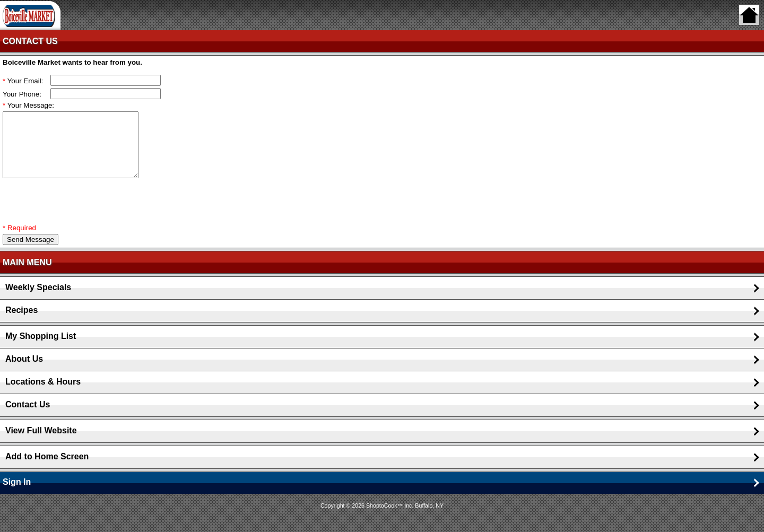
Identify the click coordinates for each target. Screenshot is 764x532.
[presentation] (83, 214)
